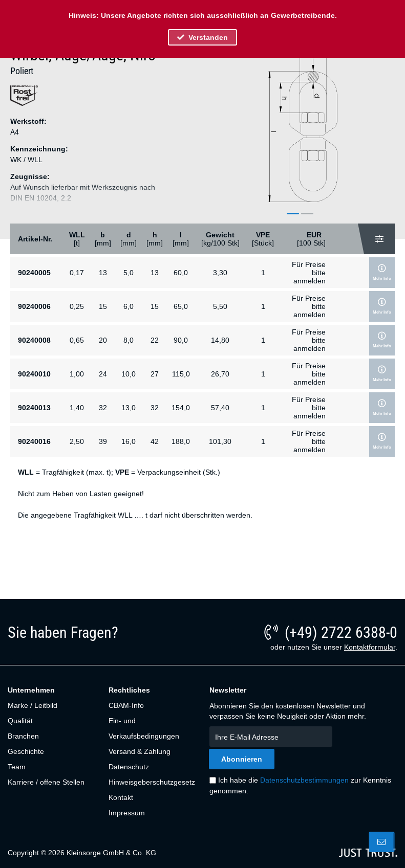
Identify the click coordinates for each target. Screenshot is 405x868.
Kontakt (121, 797)
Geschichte (26, 751)
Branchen (23, 736)
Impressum (127, 813)
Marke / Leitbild (33, 705)
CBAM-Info (126, 705)
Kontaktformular (370, 647)
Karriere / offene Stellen (46, 782)
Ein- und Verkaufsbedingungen (144, 728)
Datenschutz (129, 767)
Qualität (20, 721)
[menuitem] (52, 705)
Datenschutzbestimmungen (304, 780)
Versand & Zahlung (140, 751)
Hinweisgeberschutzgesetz (152, 782)
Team (17, 767)
